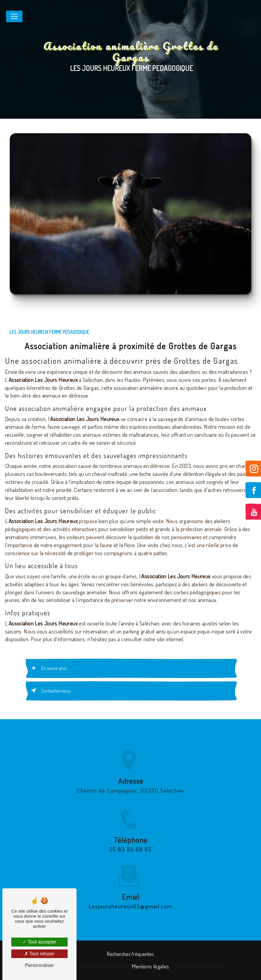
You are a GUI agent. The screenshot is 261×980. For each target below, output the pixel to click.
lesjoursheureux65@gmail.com (130, 899)
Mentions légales (150, 966)
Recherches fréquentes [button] (130, 954)
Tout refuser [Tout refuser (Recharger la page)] (39, 954)
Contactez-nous (49, 691)
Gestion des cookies (199, 966)
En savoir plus (47, 668)
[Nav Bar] (14, 16)
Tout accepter (39, 942)
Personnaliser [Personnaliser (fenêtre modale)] (39, 965)
